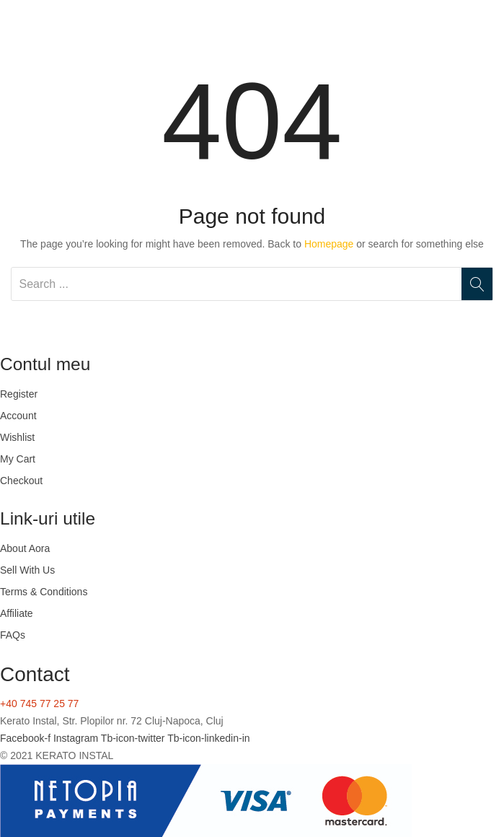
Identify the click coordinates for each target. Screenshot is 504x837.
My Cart (18, 459)
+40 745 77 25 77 (39, 704)
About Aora (25, 548)
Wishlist (17, 437)
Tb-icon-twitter (134, 738)
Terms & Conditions (44, 592)
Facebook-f (27, 738)
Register (19, 394)
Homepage (329, 244)
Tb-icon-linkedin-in (208, 738)
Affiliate (17, 613)
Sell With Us (27, 570)
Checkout (21, 481)
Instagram (77, 738)
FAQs (13, 635)
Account (18, 416)
